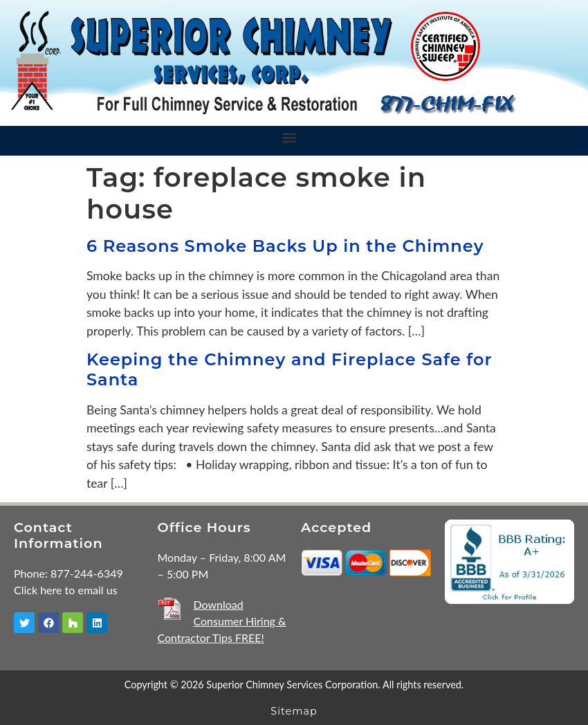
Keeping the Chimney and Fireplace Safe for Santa (290, 369)
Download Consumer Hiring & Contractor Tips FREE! (222, 621)
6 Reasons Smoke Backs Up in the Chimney (285, 246)
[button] (289, 137)
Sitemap (294, 711)
